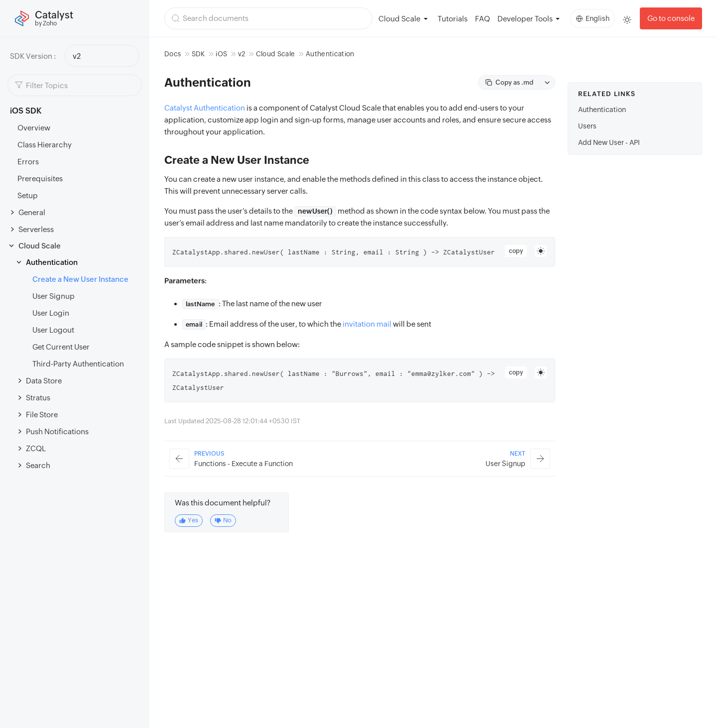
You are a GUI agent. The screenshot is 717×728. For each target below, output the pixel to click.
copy (516, 251)
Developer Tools (525, 19)
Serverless (36, 229)
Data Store (44, 381)
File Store (42, 415)
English (593, 18)
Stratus (38, 398)
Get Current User (61, 347)
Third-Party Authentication (78, 364)
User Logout (53, 330)
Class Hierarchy (45, 145)
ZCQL (36, 448)
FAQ (482, 19)
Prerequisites (40, 179)
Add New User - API (609, 142)
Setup (28, 195)
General (32, 212)
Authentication (52, 262)
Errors (28, 162)
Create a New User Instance (80, 279)
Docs (173, 54)
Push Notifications (57, 431)
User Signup (54, 296)
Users (587, 126)
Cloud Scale (40, 246)
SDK (198, 54)
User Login (51, 313)
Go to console (671, 18)
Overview (34, 128)
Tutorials (453, 19)
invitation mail (367, 324)
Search (38, 465)
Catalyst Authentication (205, 108)
